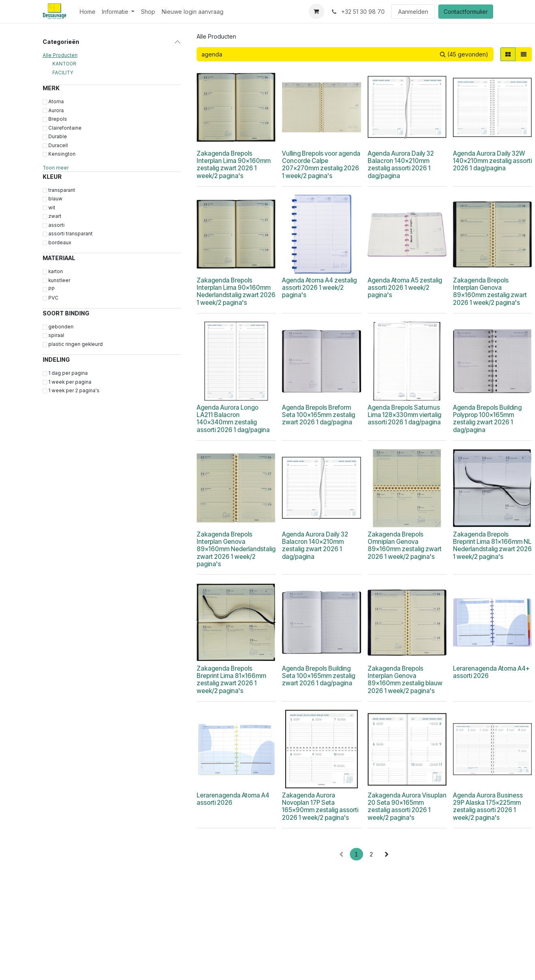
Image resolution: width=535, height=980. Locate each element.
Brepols (58, 119)
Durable (58, 137)
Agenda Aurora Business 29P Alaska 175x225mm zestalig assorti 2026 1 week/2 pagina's (487, 806)
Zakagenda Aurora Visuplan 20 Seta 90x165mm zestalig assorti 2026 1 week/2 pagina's (407, 806)
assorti (56, 225)
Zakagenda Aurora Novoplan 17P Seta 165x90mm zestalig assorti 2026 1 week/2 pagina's (320, 806)
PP (52, 289)
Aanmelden (413, 12)
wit (52, 208)
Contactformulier (466, 12)
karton (56, 272)
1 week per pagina (70, 382)
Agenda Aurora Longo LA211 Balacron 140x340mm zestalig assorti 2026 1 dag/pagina (233, 419)
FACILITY (63, 73)
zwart (55, 216)
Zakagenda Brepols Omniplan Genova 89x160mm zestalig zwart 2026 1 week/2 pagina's (404, 545)
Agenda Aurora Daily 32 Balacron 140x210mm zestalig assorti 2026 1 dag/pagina (400, 165)
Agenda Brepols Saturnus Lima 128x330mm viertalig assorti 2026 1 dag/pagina (404, 415)
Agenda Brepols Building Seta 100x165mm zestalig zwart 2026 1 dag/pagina (318, 676)
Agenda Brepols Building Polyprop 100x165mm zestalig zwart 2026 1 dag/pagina (487, 419)
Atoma (56, 102)
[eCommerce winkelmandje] (316, 11)
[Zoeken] (464, 54)
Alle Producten (60, 55)
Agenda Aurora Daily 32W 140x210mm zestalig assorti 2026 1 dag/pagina (492, 161)
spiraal (56, 335)
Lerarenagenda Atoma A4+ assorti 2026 (491, 672)
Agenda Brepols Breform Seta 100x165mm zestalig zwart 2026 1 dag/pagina (318, 415)
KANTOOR (64, 64)
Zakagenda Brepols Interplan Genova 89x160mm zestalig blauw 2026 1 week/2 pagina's (405, 680)
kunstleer (59, 280)
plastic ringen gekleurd (76, 344)
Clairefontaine (65, 128)
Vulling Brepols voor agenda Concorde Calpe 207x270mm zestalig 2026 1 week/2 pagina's (321, 165)
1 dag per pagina (68, 373)
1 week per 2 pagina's (74, 391)
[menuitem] (88, 12)
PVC (53, 298)
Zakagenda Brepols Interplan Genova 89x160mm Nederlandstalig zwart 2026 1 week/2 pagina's (236, 549)
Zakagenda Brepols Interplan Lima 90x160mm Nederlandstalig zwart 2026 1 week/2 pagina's (236, 291)
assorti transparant (70, 234)
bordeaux (60, 243)
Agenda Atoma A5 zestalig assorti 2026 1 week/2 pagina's (404, 288)
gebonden (61, 327)
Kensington (62, 154)
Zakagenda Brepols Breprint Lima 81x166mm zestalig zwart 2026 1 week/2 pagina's (231, 680)
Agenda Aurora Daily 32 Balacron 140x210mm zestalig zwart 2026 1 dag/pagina (315, 545)
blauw (55, 199)
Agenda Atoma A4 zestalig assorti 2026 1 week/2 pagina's (319, 288)
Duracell (58, 146)
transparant (62, 190)
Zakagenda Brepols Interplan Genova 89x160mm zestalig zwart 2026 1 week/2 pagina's (490, 291)
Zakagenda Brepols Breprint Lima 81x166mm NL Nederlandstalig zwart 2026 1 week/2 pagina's (492, 545)
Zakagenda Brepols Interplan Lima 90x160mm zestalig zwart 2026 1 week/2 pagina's (234, 165)
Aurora (56, 111)
